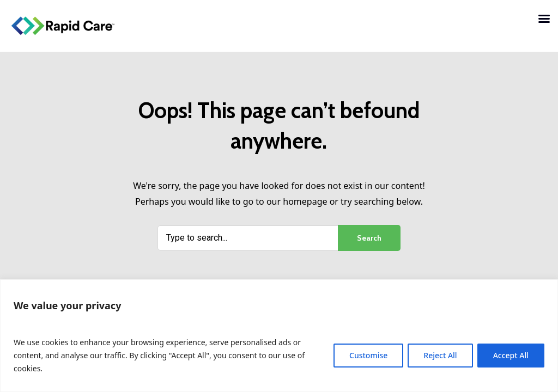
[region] (279, 336)
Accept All (511, 355)
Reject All (440, 355)
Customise (368, 355)
